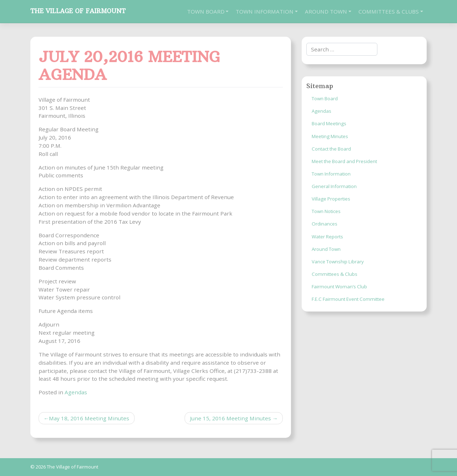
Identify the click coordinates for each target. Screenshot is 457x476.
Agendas (76, 392)
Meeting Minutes (330, 136)
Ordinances (325, 224)
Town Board (206, 11)
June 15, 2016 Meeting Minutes (230, 418)
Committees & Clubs (389, 11)
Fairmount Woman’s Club (339, 287)
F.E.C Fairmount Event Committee (348, 299)
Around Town (326, 11)
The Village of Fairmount (78, 11)
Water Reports (327, 237)
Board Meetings (329, 123)
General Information (334, 186)
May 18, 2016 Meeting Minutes (89, 418)
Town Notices (326, 211)
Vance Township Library (338, 262)
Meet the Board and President (344, 161)
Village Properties (331, 199)
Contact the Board (331, 149)
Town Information (265, 11)
